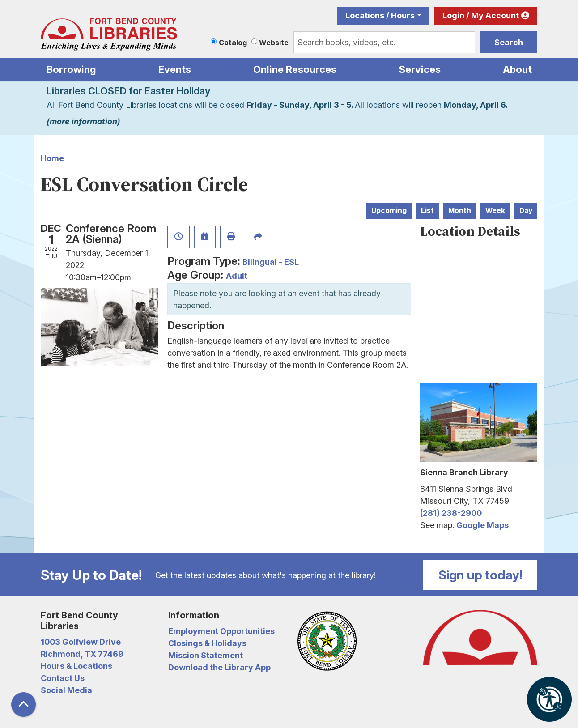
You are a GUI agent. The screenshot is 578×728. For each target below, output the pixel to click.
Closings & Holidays (207, 643)
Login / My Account (481, 15)
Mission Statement (206, 655)
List (427, 211)
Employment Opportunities (221, 631)
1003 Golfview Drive (81, 642)
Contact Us (63, 678)
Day (526, 211)
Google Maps (482, 525)
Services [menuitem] (420, 69)
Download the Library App (219, 667)
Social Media (66, 690)
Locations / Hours (380, 15)
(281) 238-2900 (451, 513)
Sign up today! (480, 575)
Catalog (233, 43)
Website (274, 43)
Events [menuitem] (175, 69)
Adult (237, 276)
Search (509, 42)
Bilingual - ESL (271, 262)
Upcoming (389, 211)
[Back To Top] (23, 705)
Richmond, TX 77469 (82, 654)
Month (460, 211)
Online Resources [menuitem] (295, 69)
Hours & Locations (76, 666)
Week (495, 211)
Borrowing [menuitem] (71, 69)
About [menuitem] (517, 69)
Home (52, 158)
